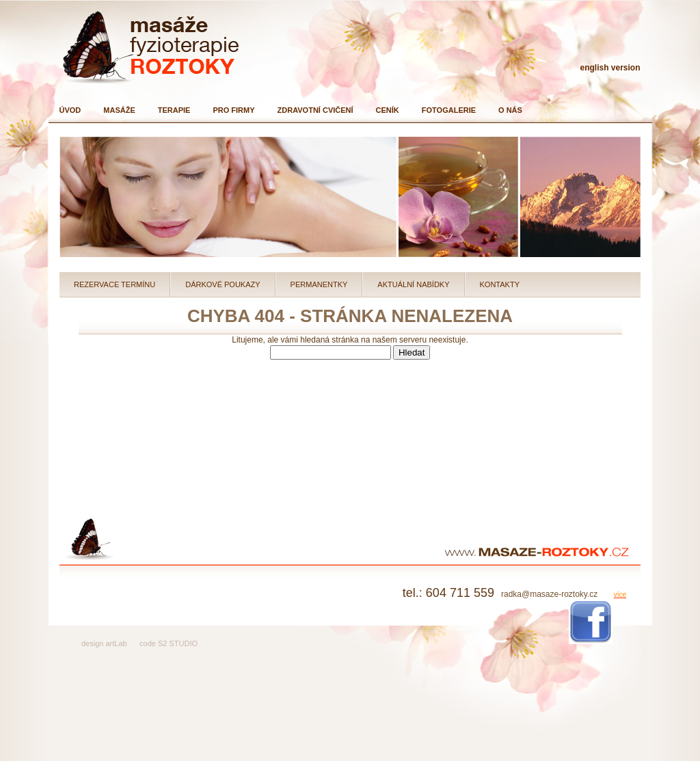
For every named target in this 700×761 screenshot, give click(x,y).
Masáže (119, 110)
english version (610, 68)
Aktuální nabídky (413, 284)
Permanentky (319, 284)
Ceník (388, 110)
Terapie (174, 110)
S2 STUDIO (178, 643)
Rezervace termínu (115, 284)
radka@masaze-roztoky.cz (549, 594)
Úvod (70, 110)
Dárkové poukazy (223, 284)
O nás (510, 110)
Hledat (412, 352)
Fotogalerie (449, 110)
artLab (116, 643)
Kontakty (500, 284)
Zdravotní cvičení (315, 110)
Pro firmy (233, 110)
